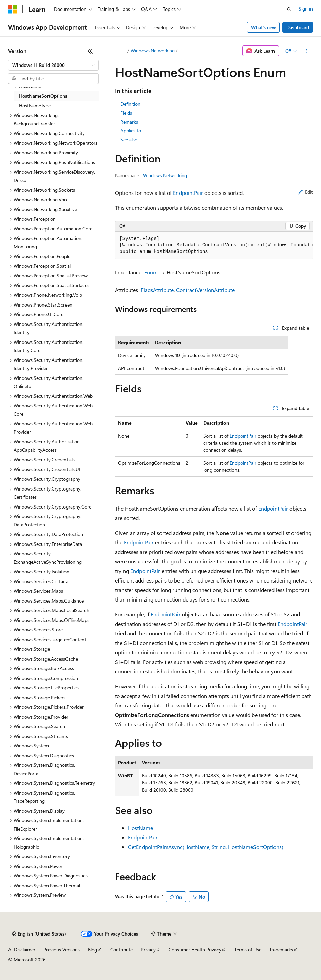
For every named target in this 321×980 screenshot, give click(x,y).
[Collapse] (90, 51)
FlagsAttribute (157, 290)
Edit (306, 192)
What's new (263, 27)
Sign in (306, 9)
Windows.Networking (153, 50)
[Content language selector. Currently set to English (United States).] (39, 934)
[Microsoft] (13, 9)
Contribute (121, 950)
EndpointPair (188, 193)
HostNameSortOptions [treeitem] (43, 96)
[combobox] (53, 65)
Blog (92, 950)
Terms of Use (248, 950)
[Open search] (289, 9)
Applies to (131, 131)
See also (129, 139)
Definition (130, 104)
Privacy (148, 950)
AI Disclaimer (22, 950)
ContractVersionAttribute (205, 290)
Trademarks (281, 950)
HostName (140, 828)
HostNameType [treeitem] (35, 105)
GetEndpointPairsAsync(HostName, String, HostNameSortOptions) (206, 847)
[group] (214, 245)
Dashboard (298, 27)
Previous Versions (62, 950)
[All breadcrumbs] (121, 51)
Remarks (129, 122)
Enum (151, 272)
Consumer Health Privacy (195, 950)
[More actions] (307, 51)
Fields (126, 113)
